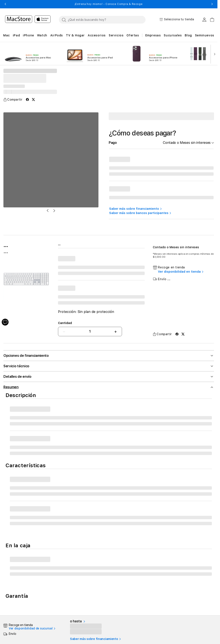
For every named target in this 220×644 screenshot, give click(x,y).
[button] (5, 4)
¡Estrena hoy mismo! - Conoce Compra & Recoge (109, 4)
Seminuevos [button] (205, 35)
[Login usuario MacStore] (204, 20)
